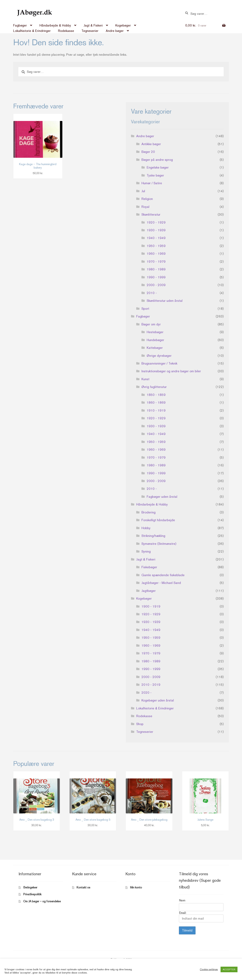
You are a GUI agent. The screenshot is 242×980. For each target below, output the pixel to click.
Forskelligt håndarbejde (158, 520)
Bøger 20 (148, 152)
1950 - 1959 (156, 246)
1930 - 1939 (156, 230)
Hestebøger (155, 332)
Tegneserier (90, 31)
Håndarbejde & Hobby (55, 25)
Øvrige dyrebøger (159, 356)
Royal (145, 207)
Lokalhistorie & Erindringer (32, 31)
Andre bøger (115, 31)
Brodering (148, 512)
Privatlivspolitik (32, 894)
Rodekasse (66, 31)
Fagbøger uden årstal (162, 497)
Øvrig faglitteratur (154, 387)
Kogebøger (123, 25)
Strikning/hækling (153, 536)
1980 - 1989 (156, 269)
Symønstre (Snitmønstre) (159, 544)
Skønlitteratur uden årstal (165, 301)
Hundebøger (155, 340)
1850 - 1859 (156, 395)
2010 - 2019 (151, 685)
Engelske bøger (158, 167)
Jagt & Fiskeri (93, 25)
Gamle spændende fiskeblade (163, 575)
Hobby (146, 528)
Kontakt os (83, 887)
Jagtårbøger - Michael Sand (161, 583)
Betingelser (30, 887)
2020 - (146, 693)
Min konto (136, 887)
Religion (147, 199)
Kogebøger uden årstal (158, 700)
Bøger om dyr (151, 324)
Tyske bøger (155, 175)
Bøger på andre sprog (157, 160)
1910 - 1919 (156, 410)
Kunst (145, 379)
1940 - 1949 (156, 238)
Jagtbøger (149, 591)
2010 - (152, 293)
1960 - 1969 (156, 254)
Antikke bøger (151, 144)
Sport (145, 309)
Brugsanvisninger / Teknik (159, 363)
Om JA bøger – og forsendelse (42, 901)
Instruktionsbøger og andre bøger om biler (171, 371)
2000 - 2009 (156, 285)
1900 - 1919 (151, 606)
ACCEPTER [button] (229, 969)
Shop (140, 724)
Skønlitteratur (151, 214)
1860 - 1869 (156, 402)
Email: (201, 917)
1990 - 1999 (156, 277)
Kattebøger (155, 348)
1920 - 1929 (156, 222)
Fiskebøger (149, 567)
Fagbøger (20, 25)
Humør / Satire (152, 183)
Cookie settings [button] (209, 969)
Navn (182, 900)
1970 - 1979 (156, 261)
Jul (143, 191)
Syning (146, 551)
